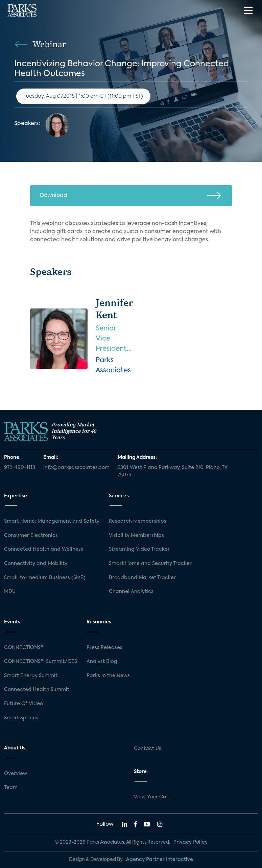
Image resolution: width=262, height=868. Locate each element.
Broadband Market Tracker (142, 578)
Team (11, 788)
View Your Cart (152, 797)
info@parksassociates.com (76, 468)
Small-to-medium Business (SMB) (45, 578)
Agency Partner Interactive (160, 860)
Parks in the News (108, 676)
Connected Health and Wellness (44, 549)
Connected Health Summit (37, 690)
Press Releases (104, 648)
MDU (10, 592)
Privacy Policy (190, 842)
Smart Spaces (21, 718)
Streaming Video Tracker (139, 549)
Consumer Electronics (31, 536)
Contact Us (148, 749)
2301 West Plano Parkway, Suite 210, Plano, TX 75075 (173, 471)
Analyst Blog (102, 662)
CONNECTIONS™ (24, 648)
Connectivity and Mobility (36, 564)
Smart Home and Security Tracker (150, 564)
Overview (16, 774)
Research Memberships (138, 521)
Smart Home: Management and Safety (52, 521)
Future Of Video (23, 704)
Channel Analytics (131, 592)
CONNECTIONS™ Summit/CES (41, 662)
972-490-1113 (20, 468)
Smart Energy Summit (31, 676)
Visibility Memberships (136, 536)
